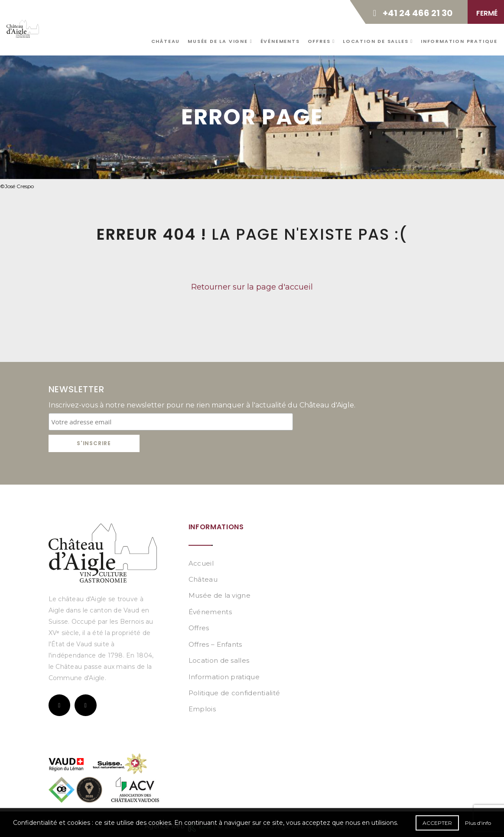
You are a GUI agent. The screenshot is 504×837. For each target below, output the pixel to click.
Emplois (202, 709)
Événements (280, 41)
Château (166, 41)
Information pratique (459, 41)
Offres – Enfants (215, 644)
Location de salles (378, 41)
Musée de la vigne (220, 41)
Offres (321, 41)
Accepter (437, 823)
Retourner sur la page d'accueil (252, 287)
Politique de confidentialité (234, 693)
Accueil (201, 563)
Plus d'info (478, 823)
